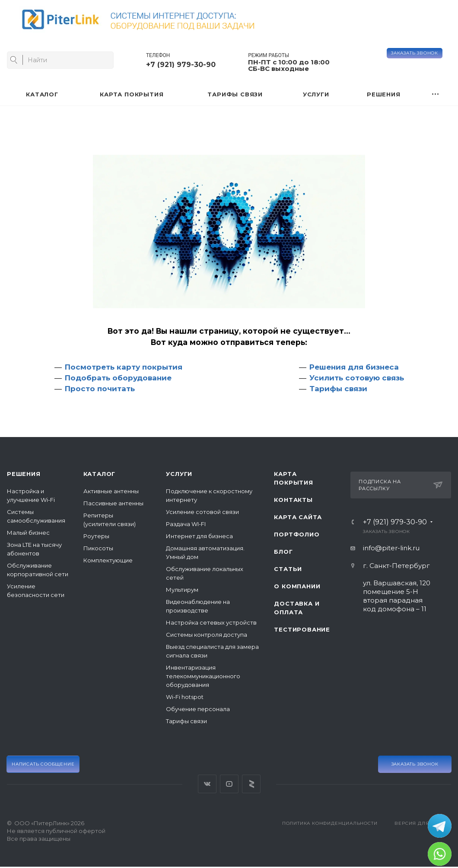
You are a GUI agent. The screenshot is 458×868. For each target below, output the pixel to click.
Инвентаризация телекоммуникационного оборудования (203, 676)
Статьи (288, 569)
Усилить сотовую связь (357, 378)
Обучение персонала (198, 709)
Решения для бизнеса (354, 367)
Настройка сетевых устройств (211, 622)
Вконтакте (207, 784)
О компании (297, 586)
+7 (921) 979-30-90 (181, 65)
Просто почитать (100, 389)
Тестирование (302, 629)
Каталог (100, 474)
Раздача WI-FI (186, 524)
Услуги (179, 474)
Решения (24, 474)
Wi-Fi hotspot (185, 697)
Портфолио (297, 534)
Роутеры (96, 536)
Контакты (293, 500)
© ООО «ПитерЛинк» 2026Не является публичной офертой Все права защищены (56, 831)
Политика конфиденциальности (330, 823)
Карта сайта (298, 517)
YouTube (229, 784)
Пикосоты (98, 548)
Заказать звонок (415, 53)
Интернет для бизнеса (199, 536)
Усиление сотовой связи (202, 512)
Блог (283, 552)
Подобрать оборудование (118, 378)
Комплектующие (108, 560)
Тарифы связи (338, 389)
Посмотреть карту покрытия (124, 367)
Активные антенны (111, 491)
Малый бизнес (28, 533)
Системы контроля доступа (207, 635)
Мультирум (182, 590)
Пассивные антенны (113, 503)
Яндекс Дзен (251, 784)
